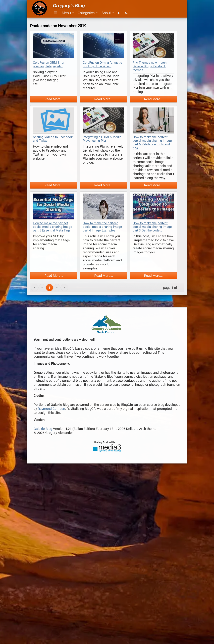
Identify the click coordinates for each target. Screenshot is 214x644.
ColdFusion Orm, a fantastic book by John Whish (102, 65)
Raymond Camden (51, 409)
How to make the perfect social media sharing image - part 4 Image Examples (103, 227)
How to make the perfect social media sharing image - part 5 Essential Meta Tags (53, 227)
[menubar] (90, 11)
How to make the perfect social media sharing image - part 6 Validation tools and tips (153, 143)
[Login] (119, 13)
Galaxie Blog (43, 429)
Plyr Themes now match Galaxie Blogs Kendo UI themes (150, 66)
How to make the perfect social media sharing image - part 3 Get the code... (153, 227)
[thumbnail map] (54, 46)
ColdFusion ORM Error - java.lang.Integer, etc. (49, 65)
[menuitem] (55, 13)
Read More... (54, 99)
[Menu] (56, 13)
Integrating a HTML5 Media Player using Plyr (102, 139)
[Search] (127, 13)
